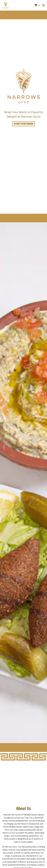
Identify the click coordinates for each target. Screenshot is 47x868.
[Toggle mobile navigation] (44, 5)
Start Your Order (24, 124)
